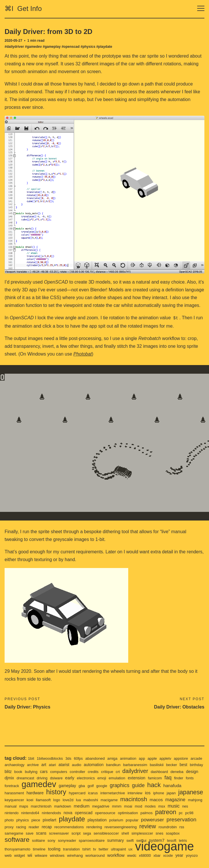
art (60, 757)
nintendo (69, 806)
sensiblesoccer (159, 827)
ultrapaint (177, 840)
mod (8, 806)
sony (106, 834)
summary (172, 834)
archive (49, 758)
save (80, 827)
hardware (57, 786)
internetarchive (138, 786)
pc (46, 813)
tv (153, 840)
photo (67, 813)
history (79, 785)
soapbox (47, 834)
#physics (88, 47)
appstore (186, 751)
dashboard (191, 765)
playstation (158, 813)
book (46, 765)
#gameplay (52, 47)
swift (187, 834)
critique (137, 765)
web (72, 849)
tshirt (144, 840)
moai (190, 799)
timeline (95, 840)
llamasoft (85, 793)
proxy (69, 820)
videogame (35, 846)
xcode (47, 855)
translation (129, 840)
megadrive (161, 799)
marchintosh (100, 799)
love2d (111, 793)
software (70, 833)
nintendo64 (89, 806)
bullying (59, 765)
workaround (162, 849)
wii (94, 849)
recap (108, 820)
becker (192, 758)
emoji (137, 771)
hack (192, 778)
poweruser (17, 819)
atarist (81, 757)
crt (148, 765)
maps (82, 799)
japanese (30, 792)
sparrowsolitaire (147, 834)
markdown (122, 799)
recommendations (132, 820)
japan (9, 793)
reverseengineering (185, 820)
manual (68, 799)
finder (19, 779)
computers (87, 765)
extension (172, 771)
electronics (120, 771)
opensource (166, 806)
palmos (11, 813)
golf (126, 778)
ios (174, 786)
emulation (152, 771)
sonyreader (122, 834)
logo (99, 793)
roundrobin (34, 827)
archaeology (30, 758)
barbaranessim (154, 758)
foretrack (45, 779)
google (138, 779)
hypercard (101, 786)
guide (176, 778)
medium (142, 799)
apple (156, 751)
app (146, 751)
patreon (31, 812)
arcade (11, 757)
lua (121, 793)
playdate (132, 812)
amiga (115, 751)
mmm (178, 799)
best (9, 764)
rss (49, 827)
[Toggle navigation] (201, 8)
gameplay (102, 778)
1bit (31, 751)
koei (71, 793)
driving (75, 771)
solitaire (92, 834)
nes (56, 806)
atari (69, 758)
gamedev (73, 777)
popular (194, 813)
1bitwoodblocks (51, 751)
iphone (185, 786)
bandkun (132, 758)
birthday (22, 765)
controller (107, 765)
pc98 (55, 813)
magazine (31, 799)
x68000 (23, 855)
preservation (47, 819)
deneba (11, 771)
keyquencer (55, 793)
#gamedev (33, 47)
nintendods (111, 806)
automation (112, 757)
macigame (153, 793)
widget (84, 849)
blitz (35, 764)
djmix (41, 771)
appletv (170, 751)
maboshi (134, 793)
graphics (156, 778)
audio (94, 757)
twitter (162, 840)
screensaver (110, 827)
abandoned (97, 751)
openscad (144, 806)
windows (123, 849)
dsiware (89, 771)
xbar (36, 855)
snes (34, 834)
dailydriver (166, 764)
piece (94, 813)
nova (128, 806)
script (127, 827)
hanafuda (14, 786)
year (59, 855)
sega (139, 827)
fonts (31, 779)
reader (95, 820)
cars (72, 764)
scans (92, 827)
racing (82, 820)
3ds (70, 751)
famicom (192, 771)
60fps (80, 751)
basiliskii (177, 758)
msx (32, 806)
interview (161, 786)
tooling (111, 840)
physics (80, 813)
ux (190, 840)
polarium (178, 813)
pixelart (108, 813)
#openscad (71, 47)
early (103, 771)
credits (123, 765)
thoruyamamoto (73, 840)
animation (132, 751)
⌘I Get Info (23, 8)
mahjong (52, 799)
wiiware (106, 849)
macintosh (178, 792)
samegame (63, 827)
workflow (184, 849)
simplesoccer (16, 834)
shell (178, 827)
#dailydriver (14, 47)
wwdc (9, 855)
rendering (157, 820)
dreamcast (57, 771)
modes (21, 806)
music (45, 805)
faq (8, 778)
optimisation (190, 806)
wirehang (141, 849)
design (27, 771)
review (13, 826)
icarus (117, 786)
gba (117, 778)
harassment (36, 786)
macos (11, 799)
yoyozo (71, 855)
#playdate (104, 47)
